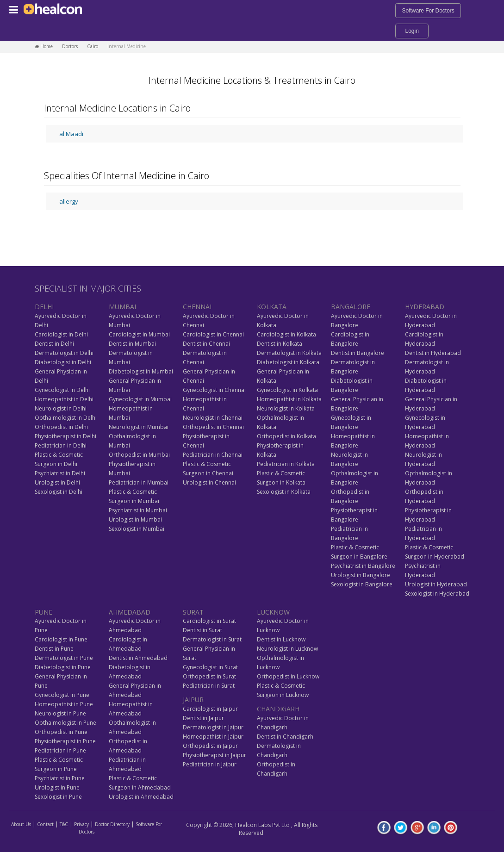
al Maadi (71, 134)
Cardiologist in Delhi (61, 334)
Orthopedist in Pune (61, 732)
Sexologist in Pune (58, 797)
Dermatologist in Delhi (64, 353)
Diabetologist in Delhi (63, 362)
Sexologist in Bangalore (362, 584)
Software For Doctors (428, 11)
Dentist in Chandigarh (285, 737)
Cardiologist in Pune (61, 639)
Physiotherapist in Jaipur (215, 755)
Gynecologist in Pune (62, 695)
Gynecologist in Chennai (214, 390)
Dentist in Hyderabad (433, 353)
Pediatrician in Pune (60, 750)
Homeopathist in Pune (64, 704)
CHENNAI (197, 307)
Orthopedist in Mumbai (139, 455)
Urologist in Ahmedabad (141, 797)
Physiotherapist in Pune (65, 741)
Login (412, 31)
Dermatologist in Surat (212, 639)
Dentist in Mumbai (132, 344)
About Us (21, 824)
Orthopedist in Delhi (61, 427)
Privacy (81, 824)
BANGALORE (351, 307)
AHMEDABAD (130, 612)
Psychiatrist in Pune (60, 778)
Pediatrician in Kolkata (286, 464)
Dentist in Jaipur (203, 718)
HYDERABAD (425, 307)
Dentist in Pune (54, 649)
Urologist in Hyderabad (436, 584)
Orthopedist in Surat (209, 676)
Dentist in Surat (202, 630)
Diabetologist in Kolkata (288, 362)
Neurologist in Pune (60, 713)
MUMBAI (122, 307)
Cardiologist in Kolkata (286, 334)
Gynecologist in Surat (210, 667)
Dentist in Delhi (54, 344)
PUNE (44, 612)
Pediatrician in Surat (209, 686)
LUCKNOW (273, 612)
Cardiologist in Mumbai (139, 334)
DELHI (44, 307)
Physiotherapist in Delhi (65, 436)
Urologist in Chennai (209, 482)
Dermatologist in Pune (64, 658)
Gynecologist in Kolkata (287, 390)
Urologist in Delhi (57, 482)
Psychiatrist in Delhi (60, 473)
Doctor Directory (112, 824)
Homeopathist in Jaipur (213, 737)
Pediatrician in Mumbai (139, 482)
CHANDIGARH (278, 709)
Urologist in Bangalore (361, 575)
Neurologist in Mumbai (139, 427)
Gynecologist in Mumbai (140, 399)
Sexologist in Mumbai (137, 529)
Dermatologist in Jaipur (213, 727)
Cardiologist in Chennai (213, 334)
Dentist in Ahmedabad (138, 658)
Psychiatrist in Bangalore (363, 566)
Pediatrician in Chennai (213, 455)
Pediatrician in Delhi (61, 445)
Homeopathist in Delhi (64, 399)
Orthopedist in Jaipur (210, 746)
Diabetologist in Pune (63, 667)
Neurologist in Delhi (61, 408)
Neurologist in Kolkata (286, 408)
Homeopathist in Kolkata (289, 399)
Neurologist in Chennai (213, 418)
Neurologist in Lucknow (287, 649)
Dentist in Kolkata (280, 344)
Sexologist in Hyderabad (437, 594)
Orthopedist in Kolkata (286, 436)
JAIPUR (193, 700)
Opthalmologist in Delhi (66, 418)
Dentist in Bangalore (358, 353)
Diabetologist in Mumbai (141, 371)
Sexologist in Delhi (59, 492)
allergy (69, 201)
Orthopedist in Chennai (213, 427)
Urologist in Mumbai (135, 519)
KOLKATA (272, 307)
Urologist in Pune (57, 787)
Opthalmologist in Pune (65, 723)
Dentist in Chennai (206, 344)
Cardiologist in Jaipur (210, 709)
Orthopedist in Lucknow (288, 676)
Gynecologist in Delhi (62, 390)
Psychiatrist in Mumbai (138, 510)
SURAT (193, 612)
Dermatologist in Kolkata (289, 353)
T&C (64, 824)
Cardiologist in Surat (209, 621)
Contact (45, 824)
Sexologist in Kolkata (284, 492)
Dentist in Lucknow (281, 639)
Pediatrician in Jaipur (210, 764)
